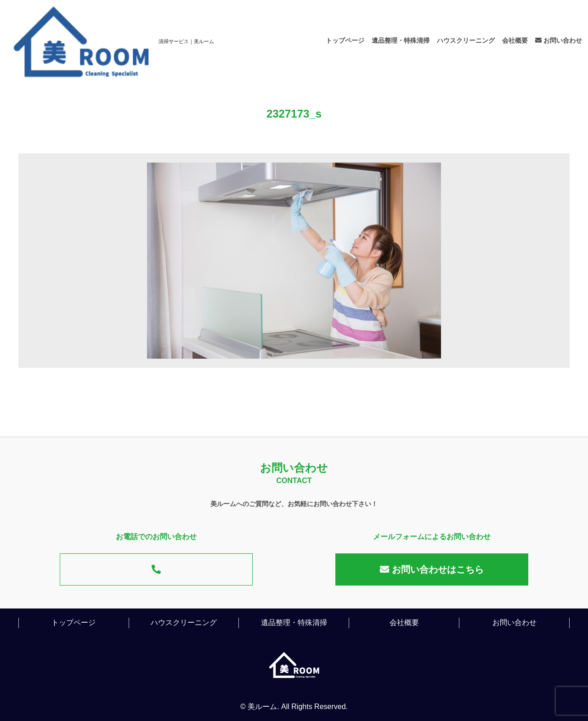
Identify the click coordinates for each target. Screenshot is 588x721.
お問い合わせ (559, 40)
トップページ (345, 40)
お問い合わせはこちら (432, 569)
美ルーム (262, 707)
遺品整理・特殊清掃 (401, 40)
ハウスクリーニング (466, 40)
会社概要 (515, 40)
